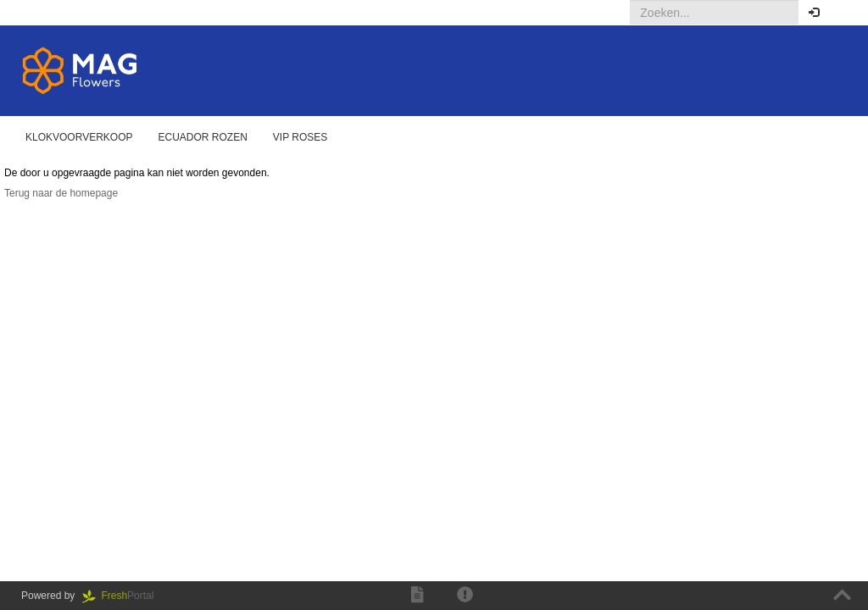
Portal (124, 596)
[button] (842, 13)
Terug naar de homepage (61, 193)
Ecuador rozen (203, 137)
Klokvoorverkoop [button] (79, 137)
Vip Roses (300, 137)
